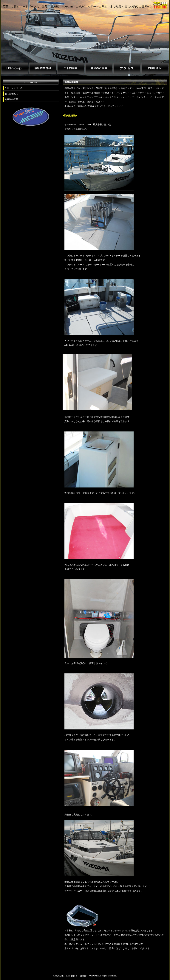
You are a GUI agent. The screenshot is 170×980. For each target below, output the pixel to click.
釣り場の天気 (11, 99)
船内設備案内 (11, 94)
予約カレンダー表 (14, 88)
